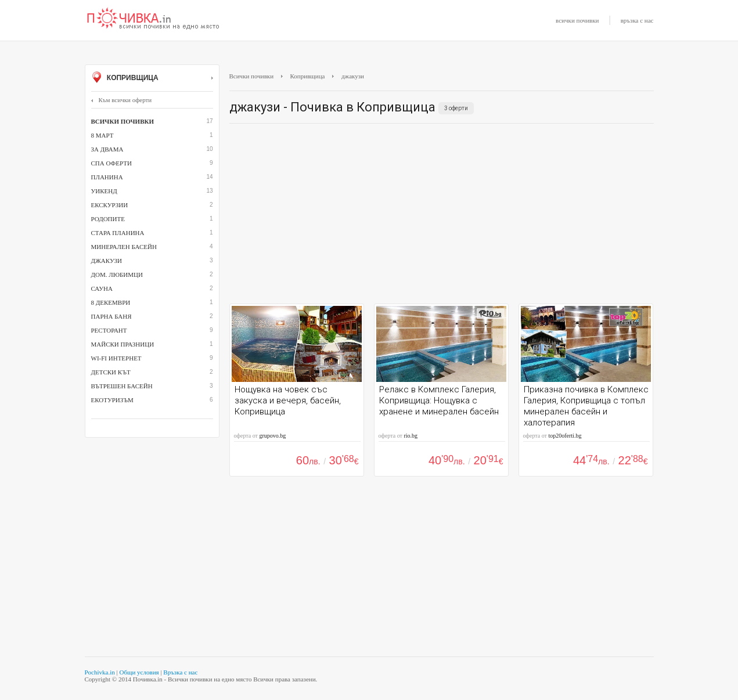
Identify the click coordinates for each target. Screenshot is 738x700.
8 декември (111, 302)
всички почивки (577, 20)
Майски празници (123, 344)
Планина (107, 177)
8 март (102, 135)
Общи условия (139, 672)
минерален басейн (124, 247)
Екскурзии (110, 205)
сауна (102, 288)
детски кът (111, 372)
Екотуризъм (112, 400)
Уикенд (104, 191)
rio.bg (411, 436)
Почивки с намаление (153, 19)
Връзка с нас (180, 672)
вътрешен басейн (122, 386)
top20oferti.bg (565, 436)
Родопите (108, 219)
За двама (107, 149)
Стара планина (118, 233)
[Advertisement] (442, 217)
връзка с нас (637, 20)
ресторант (109, 330)
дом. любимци (117, 275)
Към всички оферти (122, 100)
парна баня (111, 316)
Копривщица (152, 78)
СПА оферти (111, 163)
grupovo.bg (272, 436)
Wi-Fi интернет (116, 358)
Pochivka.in (100, 672)
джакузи (107, 261)
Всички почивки (252, 76)
